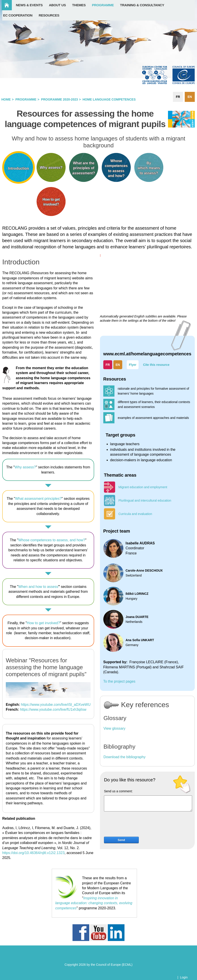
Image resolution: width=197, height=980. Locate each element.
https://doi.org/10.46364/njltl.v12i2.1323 (33, 853)
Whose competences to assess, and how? (52, 540)
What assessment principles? (38, 499)
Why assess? (25, 467)
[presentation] (138, 826)
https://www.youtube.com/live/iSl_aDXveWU (56, 705)
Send (121, 840)
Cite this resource (156, 365)
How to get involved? (43, 623)
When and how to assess (38, 587)
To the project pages (119, 681)
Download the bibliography (125, 757)
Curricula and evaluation (135, 514)
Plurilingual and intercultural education (145, 500)
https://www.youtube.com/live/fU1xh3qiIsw (53, 709)
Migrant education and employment (143, 487)
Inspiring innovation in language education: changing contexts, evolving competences (94, 903)
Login (184, 977)
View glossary (114, 728)
